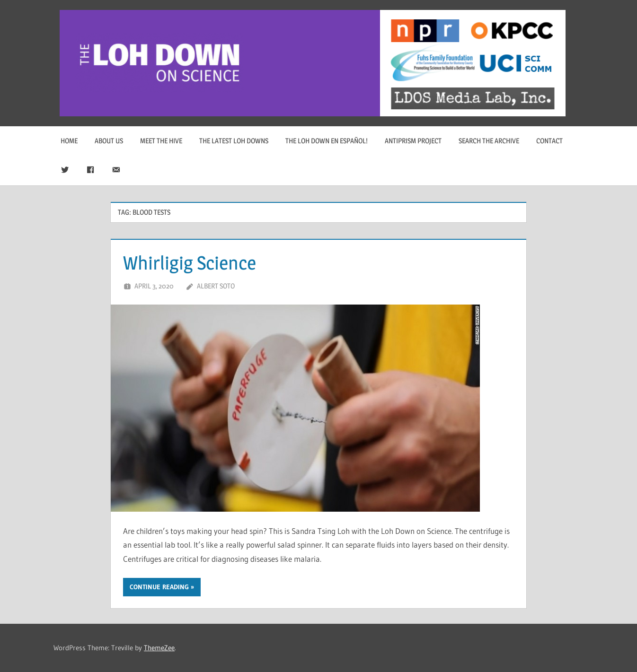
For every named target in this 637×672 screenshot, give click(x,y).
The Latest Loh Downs (234, 141)
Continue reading (159, 587)
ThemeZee (159, 648)
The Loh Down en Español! (327, 141)
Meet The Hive (161, 141)
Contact (549, 141)
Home (69, 141)
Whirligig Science (190, 263)
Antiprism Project (413, 141)
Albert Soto (216, 286)
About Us (109, 141)
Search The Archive (489, 141)
